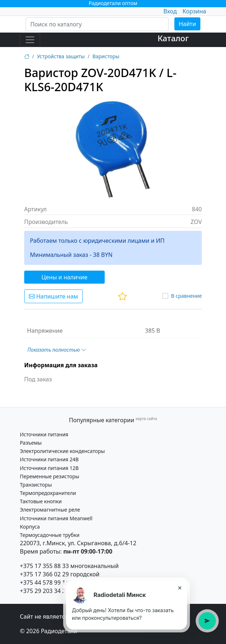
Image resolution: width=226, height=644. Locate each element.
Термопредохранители (48, 493)
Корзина (194, 11)
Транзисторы (36, 485)
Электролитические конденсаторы (62, 451)
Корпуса (30, 527)
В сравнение (186, 296)
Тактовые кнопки (41, 501)
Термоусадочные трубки (50, 535)
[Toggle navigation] (30, 40)
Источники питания (44, 434)
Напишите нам (53, 296)
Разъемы (31, 443)
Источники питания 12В (49, 468)
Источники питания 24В (49, 459)
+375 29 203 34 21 (44, 591)
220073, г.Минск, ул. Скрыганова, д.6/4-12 (78, 543)
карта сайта (146, 419)
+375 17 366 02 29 (44, 574)
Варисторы (106, 56)
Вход (170, 11)
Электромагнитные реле (50, 510)
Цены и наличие (64, 277)
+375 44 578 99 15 (44, 582)
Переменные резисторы (49, 476)
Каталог (173, 38)
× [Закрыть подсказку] (180, 588)
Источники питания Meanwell (56, 518)
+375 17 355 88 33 (44, 566)
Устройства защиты (61, 56)
